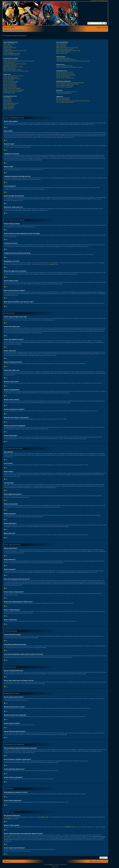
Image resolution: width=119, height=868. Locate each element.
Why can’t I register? (8, 46)
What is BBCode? (7, 98)
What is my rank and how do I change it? (13, 70)
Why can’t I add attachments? (10, 86)
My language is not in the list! (10, 65)
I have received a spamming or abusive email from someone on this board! (73, 61)
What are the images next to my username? (13, 67)
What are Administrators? (62, 43)
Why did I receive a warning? (10, 87)
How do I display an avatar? (10, 68)
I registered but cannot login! (10, 48)
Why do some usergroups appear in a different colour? (68, 51)
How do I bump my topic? (9, 93)
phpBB (52, 264)
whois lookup (7, 837)
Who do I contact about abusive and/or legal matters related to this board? (73, 101)
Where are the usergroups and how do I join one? (67, 48)
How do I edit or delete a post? (10, 77)
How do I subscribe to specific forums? (65, 85)
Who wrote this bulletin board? (63, 98)
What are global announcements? (11, 103)
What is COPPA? (7, 45)
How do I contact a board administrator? (65, 102)
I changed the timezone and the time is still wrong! (15, 64)
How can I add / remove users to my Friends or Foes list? (69, 67)
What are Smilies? (8, 100)
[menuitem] (13, 28)
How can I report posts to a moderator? (12, 88)
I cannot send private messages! (64, 58)
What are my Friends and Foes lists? (64, 66)
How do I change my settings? (10, 60)
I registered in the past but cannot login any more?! (15, 51)
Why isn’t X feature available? (63, 99)
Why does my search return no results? (65, 74)
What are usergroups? (61, 46)
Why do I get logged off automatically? (12, 53)
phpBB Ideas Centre (70, 827)
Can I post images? (8, 102)
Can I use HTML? (7, 99)
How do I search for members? (63, 76)
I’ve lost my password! (8, 52)
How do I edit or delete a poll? (10, 83)
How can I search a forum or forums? (65, 72)
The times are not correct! (9, 62)
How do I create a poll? (9, 80)
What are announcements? (10, 105)
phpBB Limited (45, 817)
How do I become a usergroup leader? (65, 49)
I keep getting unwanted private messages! (66, 60)
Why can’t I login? (7, 49)
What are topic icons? (8, 109)
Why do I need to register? (9, 43)
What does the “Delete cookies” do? (12, 55)
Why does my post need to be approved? (13, 91)
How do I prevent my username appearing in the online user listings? (19, 61)
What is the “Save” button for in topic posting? (14, 90)
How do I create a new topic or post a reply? (13, 76)
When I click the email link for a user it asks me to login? (16, 71)
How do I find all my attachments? (64, 93)
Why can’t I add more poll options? (11, 81)
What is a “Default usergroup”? (63, 52)
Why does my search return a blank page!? (66, 75)
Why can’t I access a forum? (10, 84)
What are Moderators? (61, 45)
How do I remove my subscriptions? (64, 87)
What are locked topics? (9, 107)
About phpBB (7, 819)
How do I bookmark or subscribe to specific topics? (68, 84)
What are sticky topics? (9, 106)
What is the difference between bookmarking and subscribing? (70, 83)
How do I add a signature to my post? (12, 79)
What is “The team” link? (62, 53)
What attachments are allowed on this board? (66, 92)
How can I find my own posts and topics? (65, 78)
